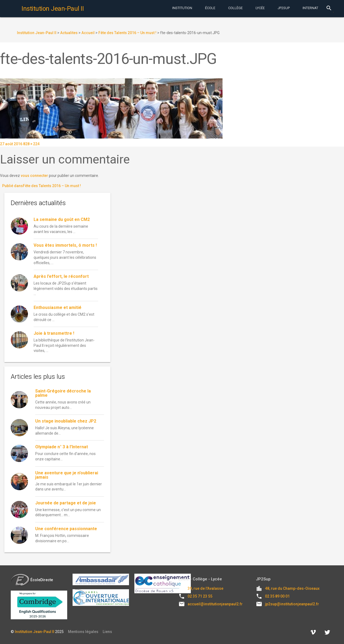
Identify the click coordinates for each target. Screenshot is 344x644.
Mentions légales (83, 632)
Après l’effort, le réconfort (61, 276)
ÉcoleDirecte (32, 580)
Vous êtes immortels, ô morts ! (65, 245)
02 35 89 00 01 (277, 596)
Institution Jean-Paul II (35, 632)
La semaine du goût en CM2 (62, 219)
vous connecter (34, 176)
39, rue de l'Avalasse (205, 588)
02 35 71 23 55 (200, 596)
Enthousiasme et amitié (58, 308)
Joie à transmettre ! (54, 333)
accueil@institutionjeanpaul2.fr (215, 604)
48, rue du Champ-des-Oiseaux (292, 588)
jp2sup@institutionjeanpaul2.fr (292, 604)
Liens (107, 632)
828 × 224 (31, 144)
